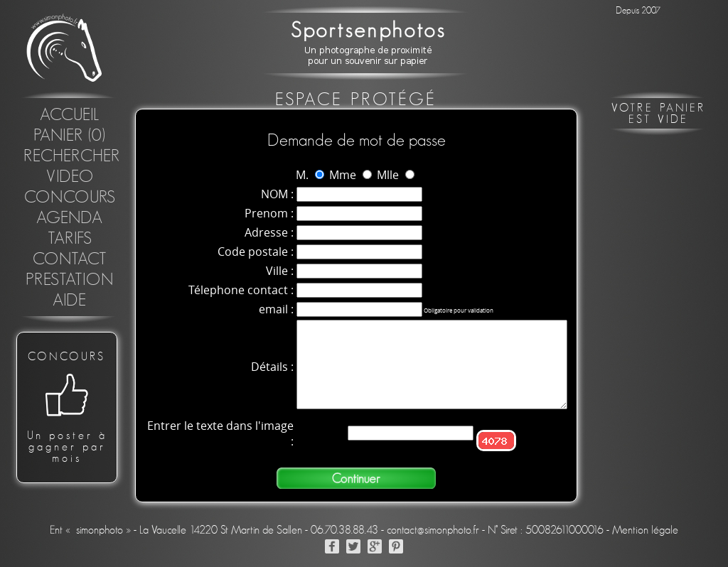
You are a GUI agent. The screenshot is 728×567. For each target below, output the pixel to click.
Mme (343, 175)
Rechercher (72, 156)
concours (70, 198)
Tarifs (70, 239)
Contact (70, 259)
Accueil (70, 115)
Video (70, 177)
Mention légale (645, 532)
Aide (70, 301)
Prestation (70, 280)
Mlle (388, 175)
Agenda (70, 218)
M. (302, 175)
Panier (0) (70, 136)
